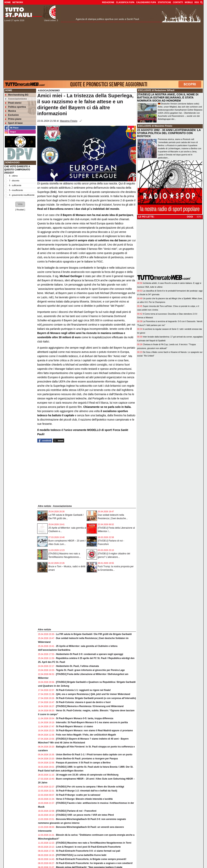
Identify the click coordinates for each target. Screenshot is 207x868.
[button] (20, 204)
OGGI (190, 217)
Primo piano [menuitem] (13, 119)
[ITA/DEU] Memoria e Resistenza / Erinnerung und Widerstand (90, 706)
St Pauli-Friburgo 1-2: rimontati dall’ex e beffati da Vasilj (87, 791)
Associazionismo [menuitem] (16, 99)
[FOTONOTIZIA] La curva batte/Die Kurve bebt (81, 855)
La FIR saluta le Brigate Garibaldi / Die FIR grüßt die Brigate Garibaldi (94, 634)
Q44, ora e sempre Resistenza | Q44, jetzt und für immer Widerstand (93, 694)
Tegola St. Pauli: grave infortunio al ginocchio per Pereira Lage (90, 670)
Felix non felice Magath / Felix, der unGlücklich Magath (86, 735)
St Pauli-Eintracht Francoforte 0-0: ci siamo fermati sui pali (88, 851)
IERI (199, 217)
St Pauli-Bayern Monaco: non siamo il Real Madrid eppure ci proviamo (94, 731)
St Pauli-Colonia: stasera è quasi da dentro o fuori (83, 702)
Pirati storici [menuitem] (13, 103)
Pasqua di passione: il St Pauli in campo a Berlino (83, 763)
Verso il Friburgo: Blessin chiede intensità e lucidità (84, 799)
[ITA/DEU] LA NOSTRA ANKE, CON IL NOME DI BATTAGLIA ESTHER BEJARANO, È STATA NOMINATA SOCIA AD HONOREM (168, 97)
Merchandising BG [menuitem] (17, 95)
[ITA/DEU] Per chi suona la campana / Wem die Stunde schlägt (90, 787)
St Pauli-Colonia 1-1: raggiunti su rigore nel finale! (83, 690)
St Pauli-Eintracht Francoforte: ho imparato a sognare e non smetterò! (94, 863)
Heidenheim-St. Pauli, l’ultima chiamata (77, 666)
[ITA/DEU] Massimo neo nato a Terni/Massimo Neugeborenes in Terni (94, 843)
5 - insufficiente (16, 190)
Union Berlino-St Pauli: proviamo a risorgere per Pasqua (87, 759)
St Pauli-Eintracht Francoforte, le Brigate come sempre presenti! (91, 859)
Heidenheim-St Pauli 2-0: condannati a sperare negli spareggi (90, 654)
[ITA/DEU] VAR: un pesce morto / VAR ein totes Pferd (85, 815)
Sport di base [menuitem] (14, 123)
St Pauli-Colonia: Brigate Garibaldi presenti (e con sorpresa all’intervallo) (96, 698)
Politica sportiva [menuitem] (16, 107)
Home (9, 90)
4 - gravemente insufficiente (22, 195)
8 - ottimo (13, 176)
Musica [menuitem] (11, 111)
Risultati (20, 210)
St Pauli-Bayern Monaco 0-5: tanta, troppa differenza (85, 718)
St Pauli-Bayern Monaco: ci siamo (75, 726)
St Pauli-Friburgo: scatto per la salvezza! (78, 795)
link (53, 192)
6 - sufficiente (15, 185)
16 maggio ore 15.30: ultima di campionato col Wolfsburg (87, 775)
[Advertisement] (103, 51)
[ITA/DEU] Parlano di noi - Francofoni (76, 811)
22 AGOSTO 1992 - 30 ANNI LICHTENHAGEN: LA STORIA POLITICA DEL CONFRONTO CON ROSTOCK (169, 133)
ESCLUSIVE (145, 90)
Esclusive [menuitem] (12, 115)
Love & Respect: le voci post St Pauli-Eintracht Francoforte (88, 847)
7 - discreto (14, 181)
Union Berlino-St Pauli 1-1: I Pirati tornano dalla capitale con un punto (94, 755)
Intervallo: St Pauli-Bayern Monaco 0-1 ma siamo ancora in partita (92, 722)
